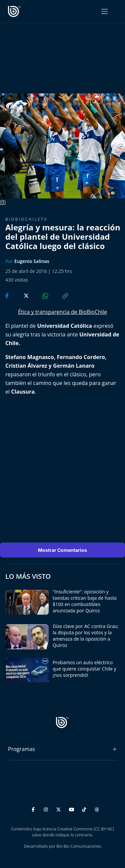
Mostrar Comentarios (62, 550)
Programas (21, 749)
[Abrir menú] (104, 11)
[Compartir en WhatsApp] (40, 295)
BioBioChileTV (26, 219)
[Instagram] (47, 808)
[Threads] (97, 808)
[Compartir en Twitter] (20, 295)
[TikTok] (85, 808)
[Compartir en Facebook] (8, 295)
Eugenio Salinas (32, 261)
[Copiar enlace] (59, 295)
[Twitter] (59, 808)
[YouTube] (72, 808)
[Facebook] (34, 808)
